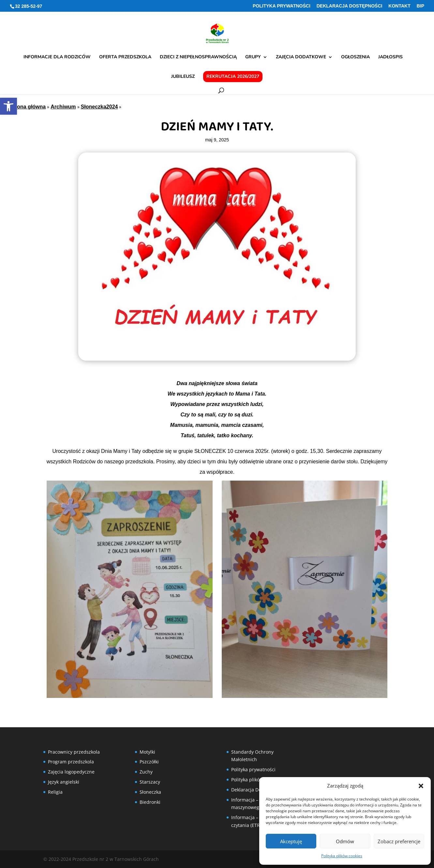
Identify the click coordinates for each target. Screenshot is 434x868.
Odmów (345, 841)
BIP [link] (420, 6)
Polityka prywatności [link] (282, 6)
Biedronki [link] (150, 802)
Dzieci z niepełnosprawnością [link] (198, 57)
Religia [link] (55, 792)
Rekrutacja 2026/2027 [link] (233, 76)
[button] (421, 786)
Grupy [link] (253, 57)
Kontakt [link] (399, 6)
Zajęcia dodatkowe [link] (301, 57)
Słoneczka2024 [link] (99, 107)
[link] (8, 106)
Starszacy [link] (150, 782)
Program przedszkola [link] (71, 762)
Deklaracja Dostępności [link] (350, 6)
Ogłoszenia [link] (355, 57)
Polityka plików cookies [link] (342, 856)
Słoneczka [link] (150, 792)
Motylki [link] (147, 752)
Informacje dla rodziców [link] (57, 57)
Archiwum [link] (63, 107)
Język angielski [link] (64, 782)
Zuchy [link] (146, 772)
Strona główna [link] (28, 107)
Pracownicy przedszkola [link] (74, 752)
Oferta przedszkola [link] (125, 57)
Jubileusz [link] (183, 77)
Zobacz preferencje (399, 841)
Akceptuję (291, 841)
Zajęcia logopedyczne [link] (71, 772)
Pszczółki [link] (149, 762)
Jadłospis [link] (390, 57)
